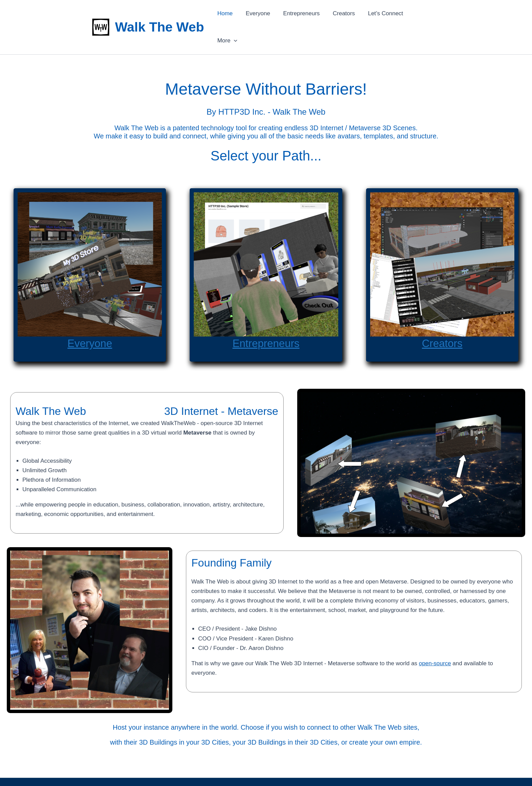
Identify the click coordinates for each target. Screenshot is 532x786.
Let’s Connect (385, 14)
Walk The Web (159, 14)
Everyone (262, 14)
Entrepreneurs (304, 14)
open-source (435, 638)
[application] (431, 14)
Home (230, 14)
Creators (345, 14)
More (424, 14)
